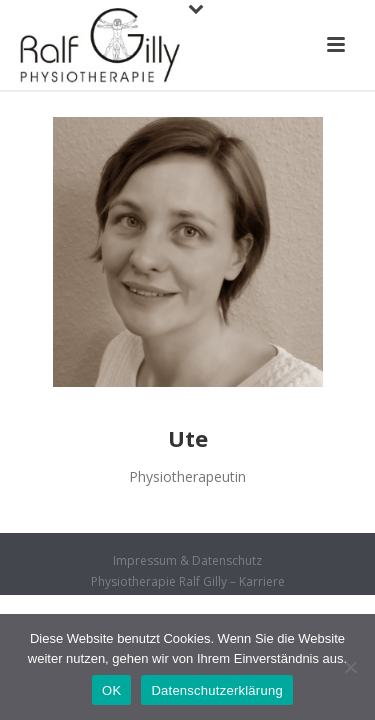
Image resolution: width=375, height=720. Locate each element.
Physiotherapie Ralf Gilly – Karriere (188, 582)
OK (111, 690)
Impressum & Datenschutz (187, 561)
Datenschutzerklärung (216, 690)
